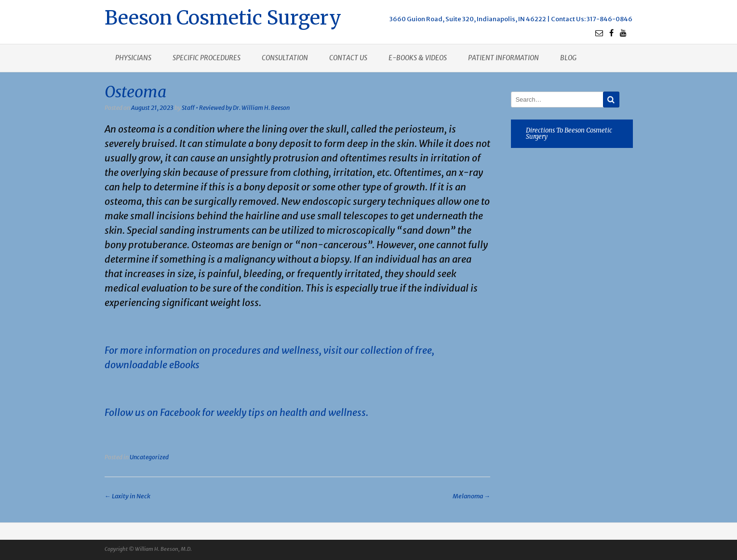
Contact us (348, 58)
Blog (568, 58)
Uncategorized (149, 457)
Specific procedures (207, 58)
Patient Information (503, 58)
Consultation (285, 58)
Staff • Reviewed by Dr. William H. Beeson (236, 108)
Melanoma (471, 496)
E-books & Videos (418, 58)
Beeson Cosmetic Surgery (223, 17)
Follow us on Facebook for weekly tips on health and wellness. (236, 412)
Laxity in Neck (127, 496)
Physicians (133, 58)
